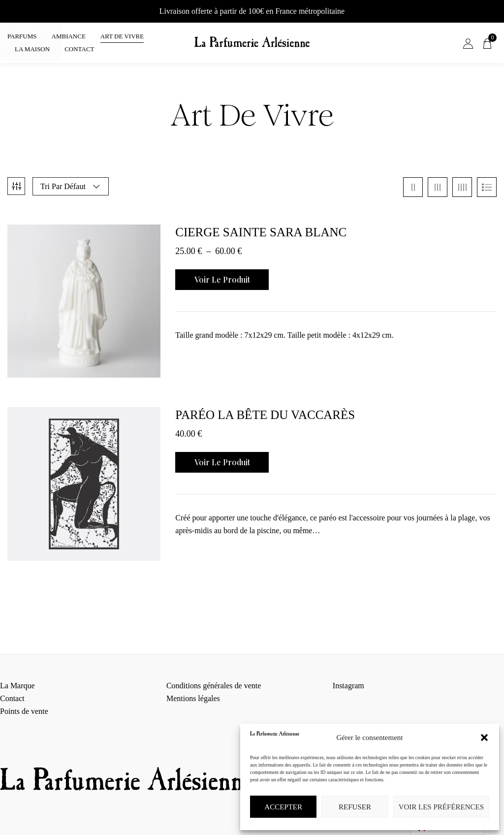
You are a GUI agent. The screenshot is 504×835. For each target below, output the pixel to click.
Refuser (355, 807)
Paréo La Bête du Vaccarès (265, 410)
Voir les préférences (441, 807)
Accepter (283, 807)
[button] (484, 738)
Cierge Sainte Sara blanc (261, 227)
